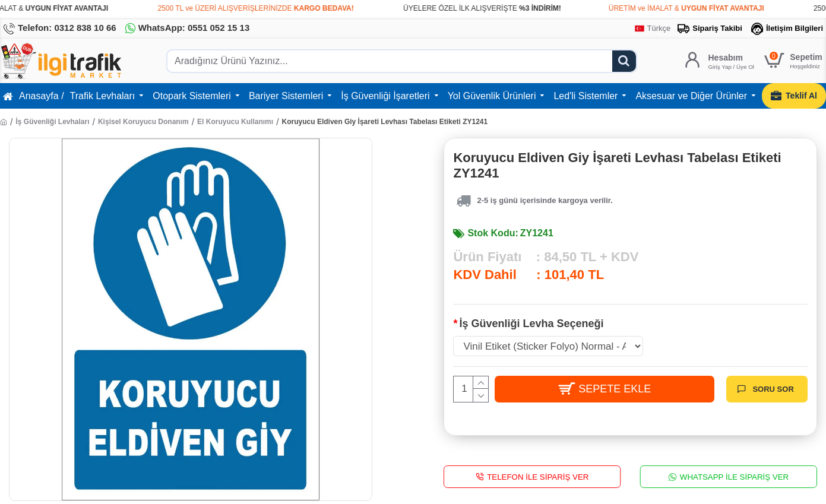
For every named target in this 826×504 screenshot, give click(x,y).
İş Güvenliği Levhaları (52, 122)
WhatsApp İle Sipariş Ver (734, 476)
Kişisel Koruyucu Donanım (143, 122)
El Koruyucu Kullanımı (235, 122)
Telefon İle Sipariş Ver (538, 476)
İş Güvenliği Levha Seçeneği (531, 324)
